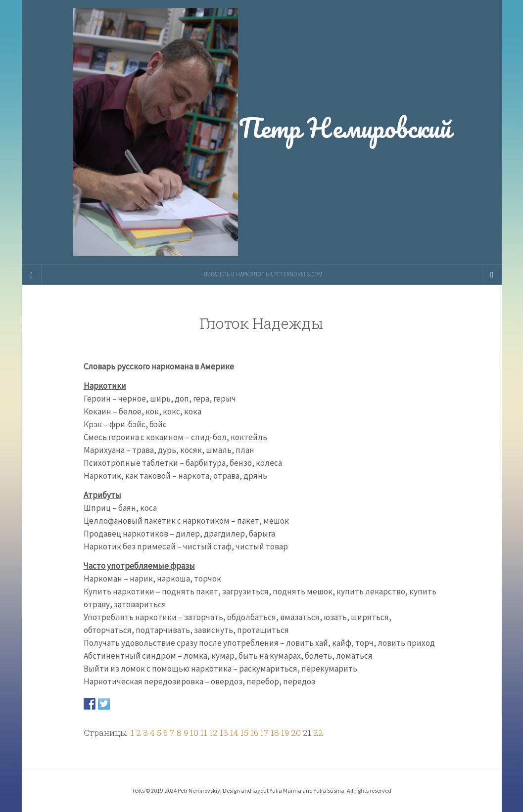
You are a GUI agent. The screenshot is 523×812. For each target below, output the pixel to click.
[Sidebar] (32, 274)
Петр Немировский (262, 132)
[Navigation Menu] (492, 274)
